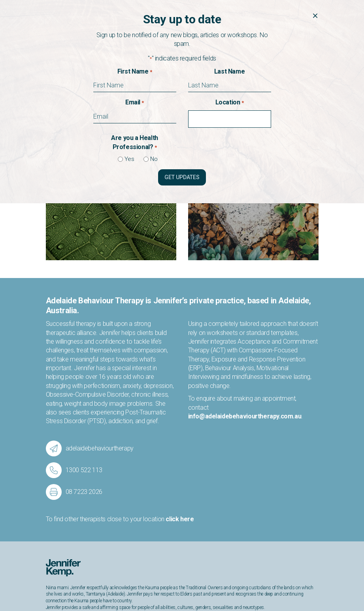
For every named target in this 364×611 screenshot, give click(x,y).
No (151, 159)
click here (180, 413)
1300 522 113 (253, 547)
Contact (56, 561)
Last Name (229, 71)
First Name (135, 72)
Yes (126, 159)
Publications (61, 554)
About (53, 547)
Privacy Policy (304, 590)
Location (230, 102)
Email (135, 102)
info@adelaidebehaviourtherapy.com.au (245, 310)
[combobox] (232, 119)
